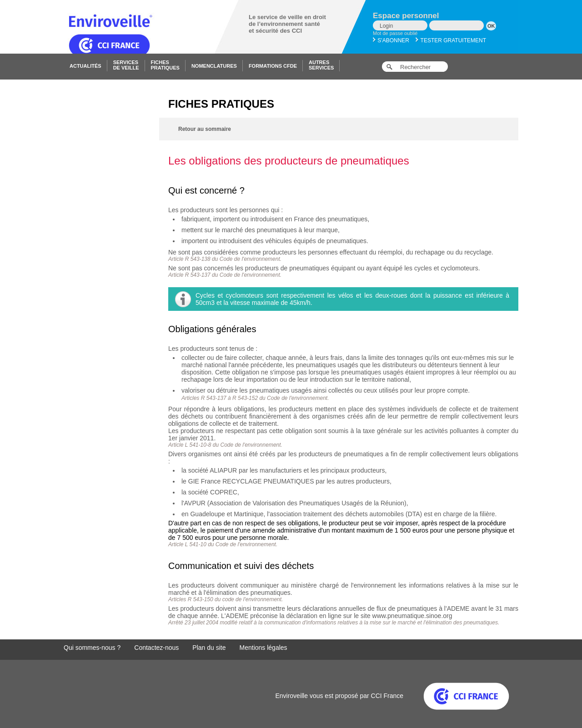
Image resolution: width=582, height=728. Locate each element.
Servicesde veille (126, 65)
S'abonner (391, 40)
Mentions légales (263, 648)
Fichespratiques (165, 65)
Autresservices (321, 65)
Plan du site (209, 648)
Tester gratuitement (451, 40)
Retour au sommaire (205, 129)
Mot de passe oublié (395, 33)
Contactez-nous (156, 648)
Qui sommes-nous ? (92, 648)
